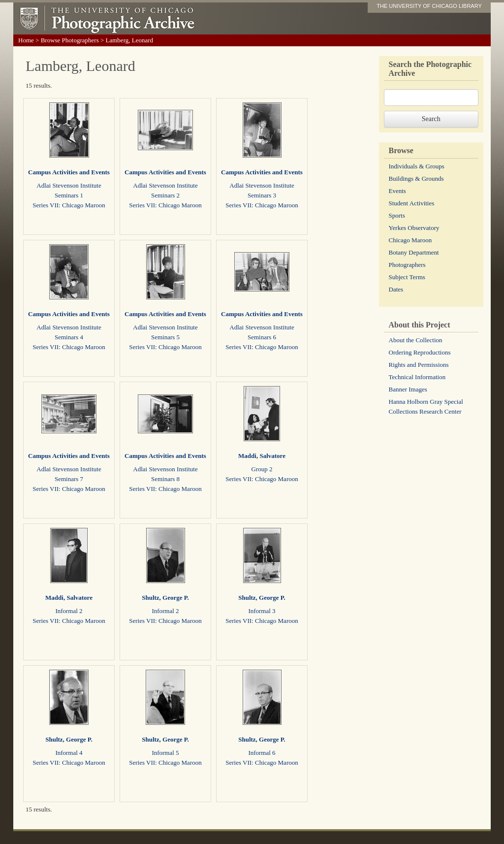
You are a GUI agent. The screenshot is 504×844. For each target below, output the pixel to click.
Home (26, 40)
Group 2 (262, 469)
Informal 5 (165, 753)
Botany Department (414, 252)
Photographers (407, 265)
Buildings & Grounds (416, 179)
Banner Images (408, 389)
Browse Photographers (70, 40)
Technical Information (417, 377)
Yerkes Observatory (414, 228)
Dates (396, 289)
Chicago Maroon (410, 240)
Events (397, 191)
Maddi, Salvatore (262, 456)
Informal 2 (69, 611)
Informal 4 (69, 753)
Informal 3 (262, 611)
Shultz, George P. (165, 598)
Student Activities (412, 203)
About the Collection (416, 340)
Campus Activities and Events (69, 172)
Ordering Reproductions (420, 352)
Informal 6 (262, 753)
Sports (397, 215)
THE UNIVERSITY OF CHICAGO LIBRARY (429, 6)
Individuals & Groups (417, 166)
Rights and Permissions (419, 365)
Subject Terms (407, 277)
